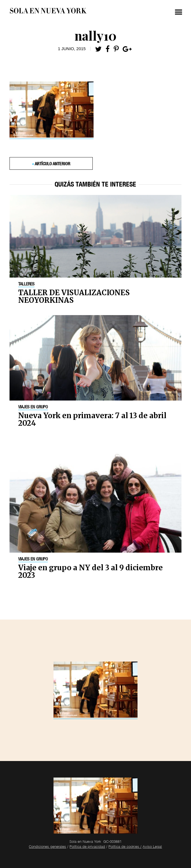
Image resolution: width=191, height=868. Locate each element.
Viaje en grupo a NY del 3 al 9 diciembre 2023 (90, 571)
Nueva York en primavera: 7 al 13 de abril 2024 (92, 419)
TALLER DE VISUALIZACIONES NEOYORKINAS (74, 296)
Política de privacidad (87, 847)
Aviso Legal (152, 847)
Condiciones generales (47, 847)
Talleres (26, 285)
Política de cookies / (125, 847)
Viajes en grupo (33, 408)
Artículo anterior (53, 164)
